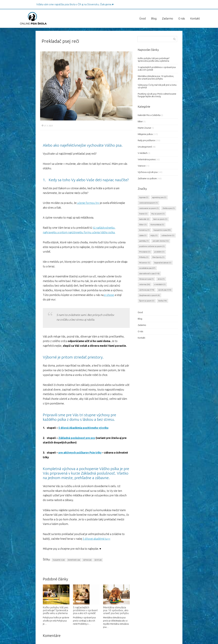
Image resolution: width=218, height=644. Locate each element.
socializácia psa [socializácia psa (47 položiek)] (147, 268)
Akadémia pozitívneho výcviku (88, 428)
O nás (182, 18)
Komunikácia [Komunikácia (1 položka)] (157, 225)
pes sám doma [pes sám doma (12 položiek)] (161, 241)
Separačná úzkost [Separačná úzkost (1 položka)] (163, 263)
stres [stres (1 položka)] (161, 279)
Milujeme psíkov (145, 134)
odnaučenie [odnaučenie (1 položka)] (168, 235)
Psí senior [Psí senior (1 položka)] (145, 263)
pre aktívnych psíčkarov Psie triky (80, 453)
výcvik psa (98, 560)
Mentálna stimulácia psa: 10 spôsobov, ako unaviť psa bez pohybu (116, 610)
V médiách (143, 153)
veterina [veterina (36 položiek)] (145, 284)
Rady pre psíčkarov (147, 140)
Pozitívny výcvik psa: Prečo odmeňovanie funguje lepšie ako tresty (157, 95)
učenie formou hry (88, 203)
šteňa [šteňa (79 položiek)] (163, 301)
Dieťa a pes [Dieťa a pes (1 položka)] (169, 208)
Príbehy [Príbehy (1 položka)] (144, 257)
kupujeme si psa (59, 560)
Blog (154, 18)
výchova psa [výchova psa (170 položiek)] (147, 290)
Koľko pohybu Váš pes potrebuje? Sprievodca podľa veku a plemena (56, 610)
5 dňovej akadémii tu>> (97, 539)
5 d (60, 428)
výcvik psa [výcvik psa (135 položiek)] (165, 290)
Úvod (143, 18)
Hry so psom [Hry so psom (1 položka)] (158, 214)
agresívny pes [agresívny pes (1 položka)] (159, 197)
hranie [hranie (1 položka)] (143, 214)
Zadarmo (168, 18)
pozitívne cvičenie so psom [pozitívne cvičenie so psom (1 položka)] (152, 246)
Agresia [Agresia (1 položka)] (144, 197)
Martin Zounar (144, 128)
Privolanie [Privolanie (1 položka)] (145, 252)
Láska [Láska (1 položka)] (143, 235)
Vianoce (142, 166)
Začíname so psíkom (147, 178)
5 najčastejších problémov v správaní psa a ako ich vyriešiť (85, 610)
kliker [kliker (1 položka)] (143, 225)
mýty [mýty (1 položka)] (154, 235)
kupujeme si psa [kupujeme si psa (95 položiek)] (162, 230)
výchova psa (87, 560)
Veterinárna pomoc (147, 159)
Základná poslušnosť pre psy (77, 438)
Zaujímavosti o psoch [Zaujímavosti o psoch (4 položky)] (149, 295)
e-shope (109, 295)
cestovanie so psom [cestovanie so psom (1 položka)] (149, 208)
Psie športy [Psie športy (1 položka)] (158, 257)
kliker (140, 122)
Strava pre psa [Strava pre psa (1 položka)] (146, 279)
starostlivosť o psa (74, 560)
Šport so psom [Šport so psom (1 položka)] (147, 301)
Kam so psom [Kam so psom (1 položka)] (160, 219)
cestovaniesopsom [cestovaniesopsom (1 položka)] (149, 203)
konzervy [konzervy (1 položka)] (144, 230)
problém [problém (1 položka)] (159, 252)
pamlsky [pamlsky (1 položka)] (144, 241)
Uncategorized (145, 147)
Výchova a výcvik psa (148, 172)
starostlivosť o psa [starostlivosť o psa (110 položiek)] (149, 273)
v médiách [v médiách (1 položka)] (160, 284)
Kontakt (195, 18)
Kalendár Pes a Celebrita (149, 115)
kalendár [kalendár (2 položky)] (144, 219)
